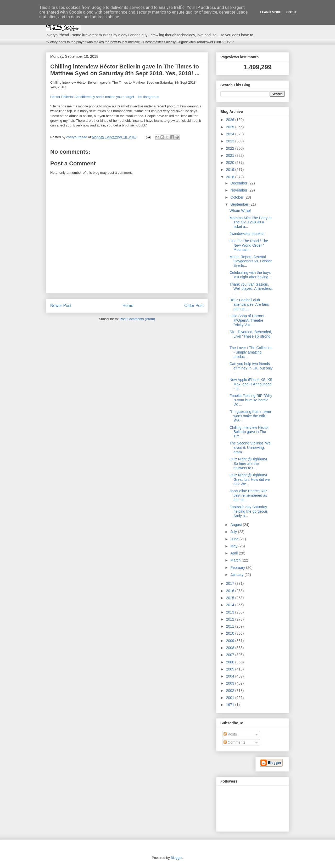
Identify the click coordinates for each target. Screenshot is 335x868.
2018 (231, 177)
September (240, 204)
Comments (234, 742)
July (234, 532)
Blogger (176, 858)
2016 (231, 591)
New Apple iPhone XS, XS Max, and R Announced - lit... (251, 384)
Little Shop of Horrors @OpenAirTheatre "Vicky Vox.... (247, 320)
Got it (292, 12)
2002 (231, 691)
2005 (231, 669)
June (235, 539)
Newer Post (61, 306)
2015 (231, 598)
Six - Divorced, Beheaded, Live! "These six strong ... (251, 336)
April (234, 553)
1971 (231, 705)
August (236, 525)
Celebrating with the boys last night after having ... (251, 275)
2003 (231, 683)
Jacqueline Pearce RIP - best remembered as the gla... (249, 495)
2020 (231, 163)
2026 (231, 120)
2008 (231, 648)
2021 (231, 155)
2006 (231, 662)
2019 (231, 170)
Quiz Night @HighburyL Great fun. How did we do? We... (250, 479)
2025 (231, 127)
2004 (231, 676)
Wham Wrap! (240, 211)
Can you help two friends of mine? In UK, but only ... (251, 368)
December (239, 183)
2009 (231, 641)
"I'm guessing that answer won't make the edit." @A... (250, 416)
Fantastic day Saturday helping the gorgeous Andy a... (249, 511)
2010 (231, 633)
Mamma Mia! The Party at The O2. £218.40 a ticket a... (251, 222)
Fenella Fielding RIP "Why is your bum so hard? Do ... (251, 400)
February (238, 568)
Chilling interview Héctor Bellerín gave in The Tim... (249, 432)
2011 (231, 626)
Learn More (271, 12)
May (234, 546)
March (236, 560)
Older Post (194, 306)
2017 (231, 583)
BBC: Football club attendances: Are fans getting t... (249, 304)
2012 (231, 619)
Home (128, 306)
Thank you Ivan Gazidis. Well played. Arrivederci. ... (251, 289)
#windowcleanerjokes (247, 234)
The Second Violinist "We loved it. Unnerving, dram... (250, 448)
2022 (231, 148)
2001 (231, 698)
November (239, 190)
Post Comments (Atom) (137, 319)
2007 (231, 655)
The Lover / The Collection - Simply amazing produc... (251, 352)
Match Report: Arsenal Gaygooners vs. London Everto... (251, 261)
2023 (231, 141)
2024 (231, 134)
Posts (230, 734)
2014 (231, 605)
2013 (231, 612)
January (237, 575)
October (237, 197)
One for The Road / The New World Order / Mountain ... (249, 245)
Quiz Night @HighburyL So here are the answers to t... (249, 464)
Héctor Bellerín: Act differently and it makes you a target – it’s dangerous (105, 97)
